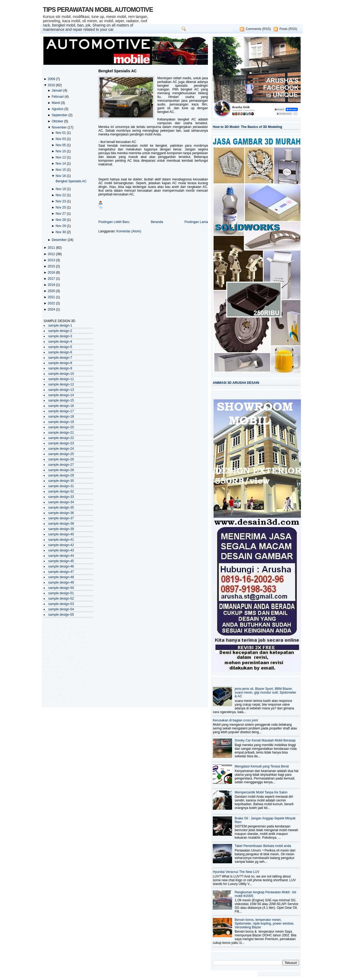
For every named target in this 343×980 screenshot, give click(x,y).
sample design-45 (61, 561)
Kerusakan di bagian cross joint (235, 720)
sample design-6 (60, 352)
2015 (52, 266)
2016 (52, 273)
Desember (60, 240)
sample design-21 (61, 433)
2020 (52, 291)
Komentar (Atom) (129, 231)
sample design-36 (61, 513)
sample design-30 (61, 481)
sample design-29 (61, 475)
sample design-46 (61, 566)
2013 (52, 260)
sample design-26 (61, 459)
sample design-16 (61, 406)
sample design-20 (61, 427)
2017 (52, 279)
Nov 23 (61, 201)
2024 (52, 309)
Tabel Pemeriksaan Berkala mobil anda (263, 846)
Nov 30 (61, 232)
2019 (52, 285)
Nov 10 (61, 151)
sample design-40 (61, 534)
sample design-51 (61, 593)
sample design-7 (60, 358)
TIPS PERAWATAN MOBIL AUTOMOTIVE (98, 10)
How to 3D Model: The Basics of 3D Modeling (247, 127)
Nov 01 (61, 133)
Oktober (58, 121)
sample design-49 (61, 582)
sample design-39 (61, 529)
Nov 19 (61, 189)
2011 (52, 248)
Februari (58, 97)
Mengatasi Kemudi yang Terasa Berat (262, 766)
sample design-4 (60, 342)
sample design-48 (61, 577)
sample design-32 (61, 491)
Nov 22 (61, 195)
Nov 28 (61, 220)
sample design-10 (61, 374)
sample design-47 (61, 572)
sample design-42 (61, 545)
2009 (52, 79)
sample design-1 (60, 326)
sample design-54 (61, 609)
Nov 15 (61, 170)
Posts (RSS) (288, 29)
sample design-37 (61, 518)
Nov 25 (61, 207)
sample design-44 (61, 556)
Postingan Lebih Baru (114, 222)
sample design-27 (61, 465)
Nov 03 (61, 139)
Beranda (157, 222)
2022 (52, 303)
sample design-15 (61, 400)
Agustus (58, 109)
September (60, 115)
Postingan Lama (196, 222)
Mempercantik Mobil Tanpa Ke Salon (261, 792)
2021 (52, 297)
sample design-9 (60, 368)
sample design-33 (61, 497)
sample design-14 (61, 395)
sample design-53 (61, 604)
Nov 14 (61, 164)
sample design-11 (61, 379)
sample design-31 (61, 486)
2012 (52, 254)
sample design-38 (61, 524)
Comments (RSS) (258, 29)
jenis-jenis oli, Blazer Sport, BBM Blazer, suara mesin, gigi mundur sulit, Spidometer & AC (266, 693)
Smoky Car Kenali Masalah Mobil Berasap (265, 740)
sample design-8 (60, 363)
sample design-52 (61, 599)
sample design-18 (61, 417)
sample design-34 (61, 502)
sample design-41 (61, 540)
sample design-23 (61, 443)
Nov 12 (61, 157)
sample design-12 (61, 384)
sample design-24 (61, 449)
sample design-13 (61, 390)
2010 (52, 85)
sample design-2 (60, 331)
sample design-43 (61, 550)
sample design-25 (61, 454)
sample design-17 (61, 411)
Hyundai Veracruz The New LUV (236, 872)
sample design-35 (61, 508)
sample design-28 (61, 470)
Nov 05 (61, 145)
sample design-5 (60, 347)
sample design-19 (61, 422)
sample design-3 (60, 336)
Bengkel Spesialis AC (71, 181)
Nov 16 (61, 176)
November (60, 127)
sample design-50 (61, 588)
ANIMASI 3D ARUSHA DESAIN (236, 383)
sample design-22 (61, 438)
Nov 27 (61, 214)
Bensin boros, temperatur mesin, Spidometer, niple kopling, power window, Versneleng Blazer (264, 924)
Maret (56, 103)
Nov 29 (61, 226)
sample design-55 (61, 615)
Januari (57, 90)
